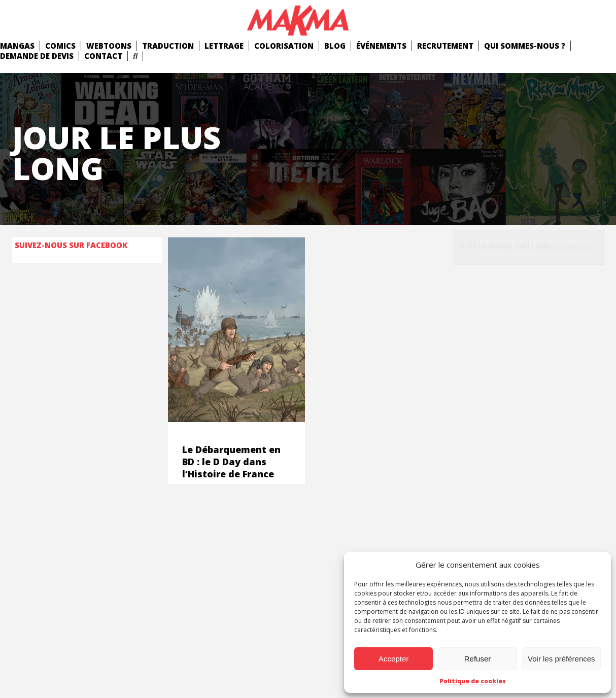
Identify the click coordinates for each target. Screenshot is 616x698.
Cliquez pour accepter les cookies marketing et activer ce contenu (528, 247)
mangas (17, 46)
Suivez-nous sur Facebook (71, 245)
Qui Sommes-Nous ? (525, 46)
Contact (103, 56)
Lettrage (224, 46)
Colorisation (284, 46)
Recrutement (445, 46)
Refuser (478, 659)
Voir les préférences (561, 659)
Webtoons (109, 46)
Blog (335, 46)
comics (60, 46)
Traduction (168, 46)
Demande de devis (37, 56)
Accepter (393, 659)
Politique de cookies (473, 681)
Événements (381, 46)
